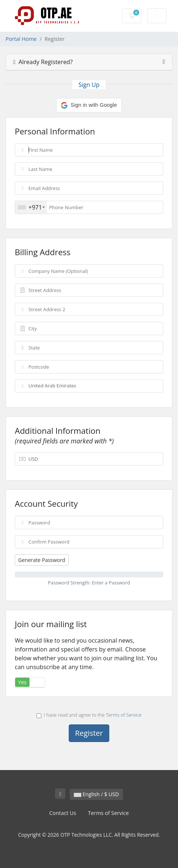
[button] (89, 105)
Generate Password (42, 560)
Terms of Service (124, 715)
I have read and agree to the (89, 715)
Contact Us (63, 813)
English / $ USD (96, 794)
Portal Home (21, 39)
